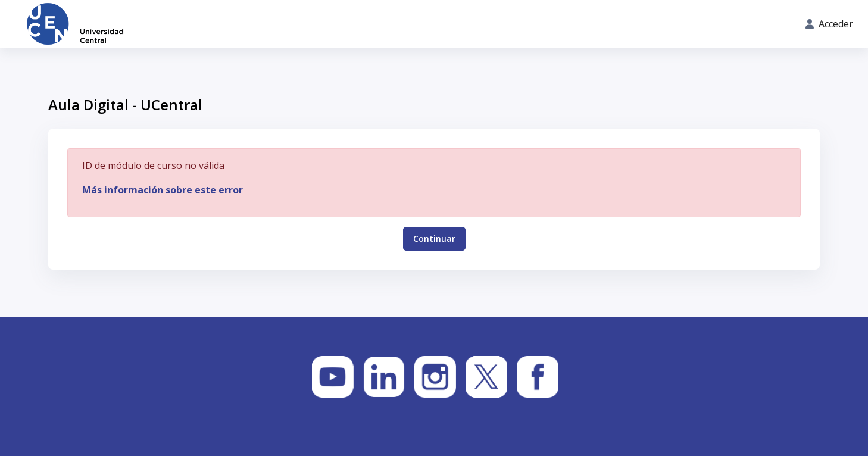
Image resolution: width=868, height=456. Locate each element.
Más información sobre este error (163, 190)
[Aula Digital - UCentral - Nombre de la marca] (75, 24)
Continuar (434, 238)
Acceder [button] (829, 24)
